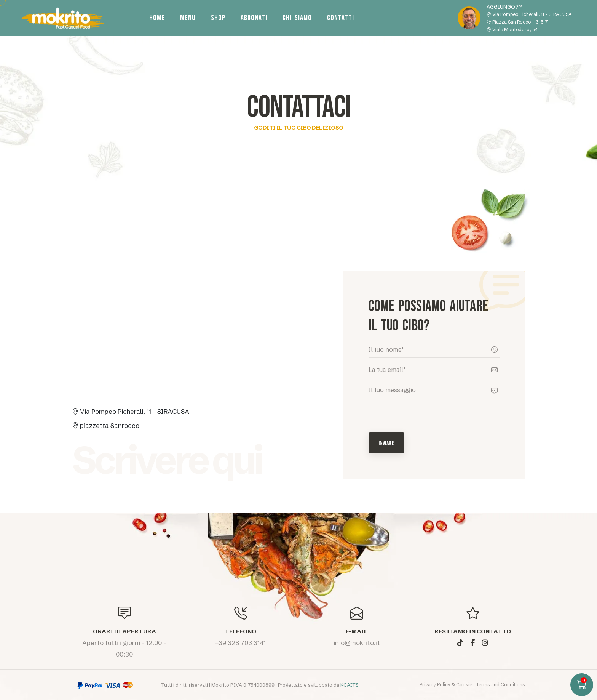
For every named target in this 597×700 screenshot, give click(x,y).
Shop (218, 18)
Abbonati (254, 18)
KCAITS (350, 685)
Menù (188, 18)
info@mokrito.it (357, 643)
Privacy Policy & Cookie (446, 685)
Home (157, 18)
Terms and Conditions (501, 685)
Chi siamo (297, 18)
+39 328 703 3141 (240, 643)
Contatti (341, 18)
